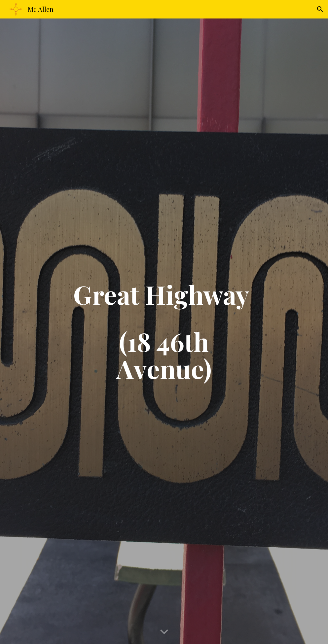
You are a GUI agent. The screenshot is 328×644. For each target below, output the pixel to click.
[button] (320, 9)
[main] (164, 331)
